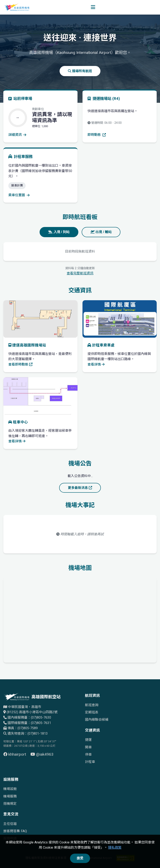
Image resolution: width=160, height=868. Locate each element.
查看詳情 (96, 364)
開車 (88, 747)
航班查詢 (92, 705)
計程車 (90, 762)
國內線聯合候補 (97, 720)
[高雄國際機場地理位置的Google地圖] (80, 619)
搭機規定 (10, 804)
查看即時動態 (20, 364)
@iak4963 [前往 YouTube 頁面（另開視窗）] (42, 754)
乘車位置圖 (19, 195)
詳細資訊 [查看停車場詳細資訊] (17, 135)
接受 (80, 858)
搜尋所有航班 (80, 71)
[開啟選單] (93, 7)
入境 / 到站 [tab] (59, 232)
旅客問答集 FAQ (15, 831)
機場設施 (10, 789)
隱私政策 (115, 848)
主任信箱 (10, 824)
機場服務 (10, 796)
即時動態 (97, 135)
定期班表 (92, 712)
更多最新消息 (80, 488)
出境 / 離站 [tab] (101, 232)
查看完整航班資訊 (80, 273)
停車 (88, 755)
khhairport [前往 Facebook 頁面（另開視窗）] (15, 754)
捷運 (88, 740)
